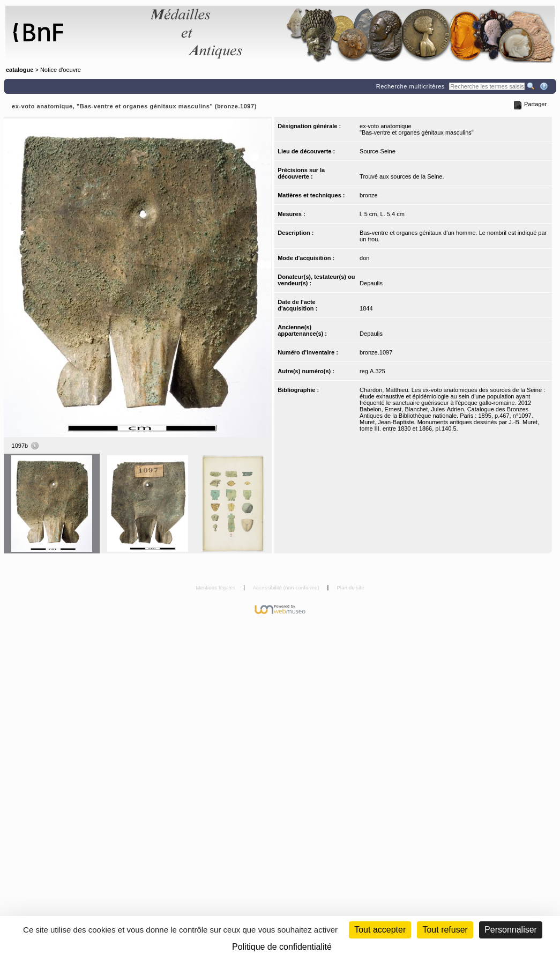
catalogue (20, 70)
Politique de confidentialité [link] (282, 947)
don (364, 258)
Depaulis (371, 283)
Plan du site (350, 587)
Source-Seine (378, 151)
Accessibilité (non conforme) (287, 587)
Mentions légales (216, 587)
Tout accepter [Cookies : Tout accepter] (380, 930)
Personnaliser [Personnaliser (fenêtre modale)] (511, 930)
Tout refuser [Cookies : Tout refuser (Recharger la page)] (445, 930)
